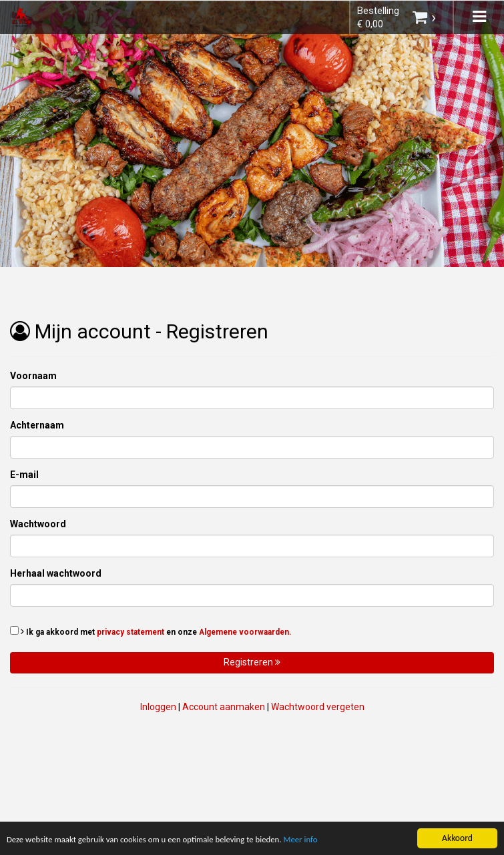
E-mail (24, 475)
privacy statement (131, 632)
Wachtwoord (38, 524)
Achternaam (37, 425)
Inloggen (158, 707)
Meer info (319, 841)
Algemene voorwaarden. (245, 632)
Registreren (252, 662)
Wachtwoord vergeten (318, 707)
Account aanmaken (224, 707)
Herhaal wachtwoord (56, 573)
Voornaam (33, 376)
